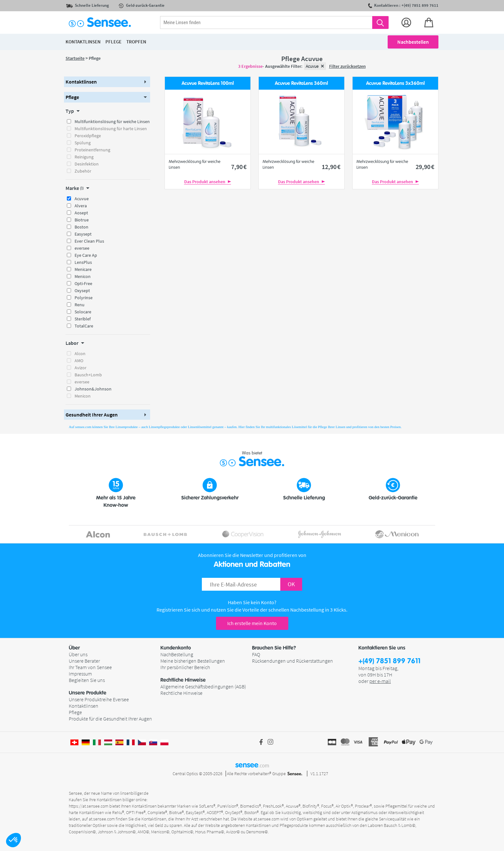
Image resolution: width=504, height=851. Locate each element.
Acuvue (82, 199)
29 (425, 167)
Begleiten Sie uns (87, 680)
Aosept (81, 213)
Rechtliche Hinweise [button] (183, 680)
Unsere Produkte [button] (88, 693)
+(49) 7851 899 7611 (389, 661)
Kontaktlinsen (84, 706)
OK (291, 584)
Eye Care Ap (86, 255)
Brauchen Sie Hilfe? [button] (274, 648)
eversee (82, 248)
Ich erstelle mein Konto (252, 623)
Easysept (83, 234)
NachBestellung (177, 654)
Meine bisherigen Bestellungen (193, 661)
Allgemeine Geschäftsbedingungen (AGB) (203, 686)
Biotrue (82, 220)
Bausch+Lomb (88, 375)
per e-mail (380, 681)
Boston (81, 227)
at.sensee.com (102, 819)
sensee (252, 765)
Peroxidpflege (88, 136)
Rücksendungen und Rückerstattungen (292, 661)
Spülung (83, 143)
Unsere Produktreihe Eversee (99, 699)
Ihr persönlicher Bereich (185, 667)
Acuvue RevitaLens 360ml (301, 83)
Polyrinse (84, 298)
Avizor (81, 368)
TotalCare (84, 326)
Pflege (75, 712)
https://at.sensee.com (89, 806)
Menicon (83, 276)
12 (331, 167)
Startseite (75, 58)
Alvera (81, 206)
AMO (79, 361)
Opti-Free (83, 283)
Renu (80, 305)
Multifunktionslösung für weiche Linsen (112, 121)
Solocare (83, 312)
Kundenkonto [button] (176, 648)
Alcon (80, 354)
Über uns (78, 654)
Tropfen (136, 42)
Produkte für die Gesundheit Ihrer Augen (110, 719)
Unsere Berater (84, 661)
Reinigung (84, 157)
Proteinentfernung (92, 150)
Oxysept (82, 291)
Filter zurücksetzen (347, 66)
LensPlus (83, 262)
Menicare (83, 269)
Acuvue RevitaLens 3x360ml (395, 83)
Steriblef (83, 319)
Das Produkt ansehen (208, 182)
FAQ (256, 654)
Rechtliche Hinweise (181, 693)
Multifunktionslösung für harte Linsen (111, 129)
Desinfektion (87, 164)
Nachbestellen (413, 42)
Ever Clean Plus (89, 241)
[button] (14, 840)
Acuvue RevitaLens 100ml (208, 83)
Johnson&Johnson (93, 389)
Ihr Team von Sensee (90, 667)
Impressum (80, 674)
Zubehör (83, 171)
